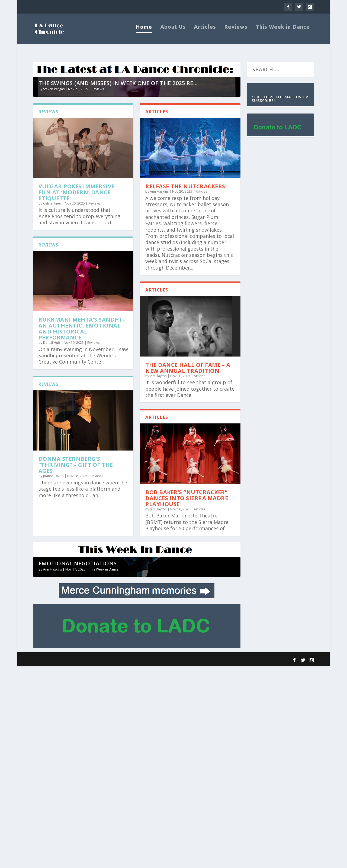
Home (144, 32)
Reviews (236, 32)
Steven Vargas (54, 189)
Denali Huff (52, 442)
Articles (205, 32)
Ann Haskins (159, 291)
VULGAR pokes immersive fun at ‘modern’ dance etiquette (77, 292)
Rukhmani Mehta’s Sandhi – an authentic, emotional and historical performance (82, 428)
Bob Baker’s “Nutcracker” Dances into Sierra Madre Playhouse (187, 597)
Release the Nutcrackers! (186, 286)
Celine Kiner (52, 303)
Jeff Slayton (158, 475)
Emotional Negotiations (78, 765)
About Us (173, 32)
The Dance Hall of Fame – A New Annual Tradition (188, 467)
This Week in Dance (283, 32)
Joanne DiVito (53, 576)
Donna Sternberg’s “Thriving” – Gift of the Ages (76, 564)
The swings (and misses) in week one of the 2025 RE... (118, 183)
